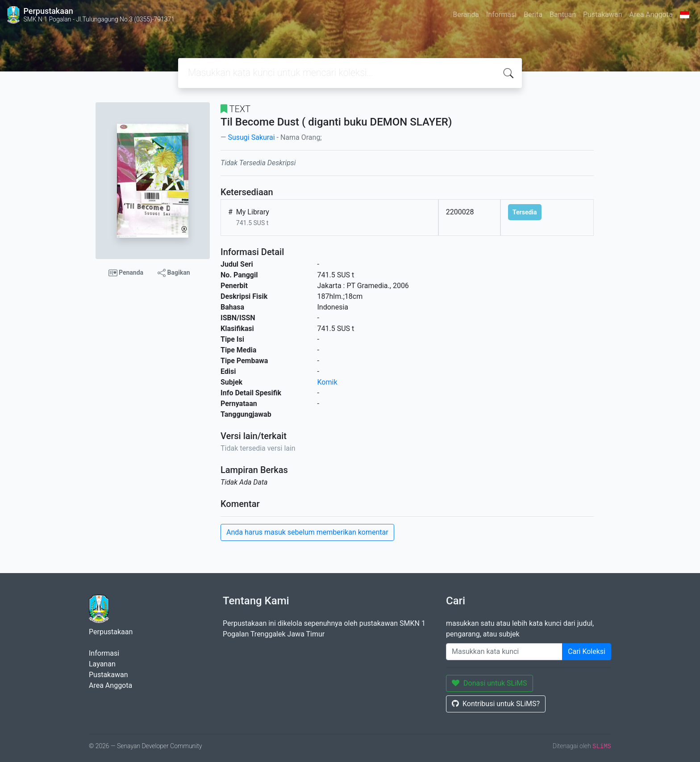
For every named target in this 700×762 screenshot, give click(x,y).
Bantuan (563, 15)
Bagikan (174, 273)
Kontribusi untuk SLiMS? (496, 704)
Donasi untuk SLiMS (490, 683)
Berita (533, 15)
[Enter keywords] (504, 652)
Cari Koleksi (587, 651)
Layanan (102, 664)
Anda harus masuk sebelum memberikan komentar (307, 532)
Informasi (501, 15)
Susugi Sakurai (251, 137)
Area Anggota (651, 15)
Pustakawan (602, 15)
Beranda (466, 15)
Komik (327, 382)
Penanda (126, 273)
